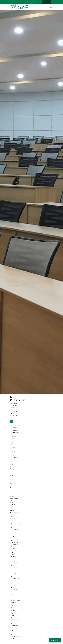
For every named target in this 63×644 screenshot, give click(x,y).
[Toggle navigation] (51, 7)
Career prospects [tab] (12, 456)
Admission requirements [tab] (12, 432)
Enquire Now (55, 640)
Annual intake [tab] (12, 437)
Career (29, 2)
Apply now (46, 2)
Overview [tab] (12, 421)
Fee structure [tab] (12, 443)
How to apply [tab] (12, 449)
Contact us (36, 2)
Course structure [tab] (12, 426)
